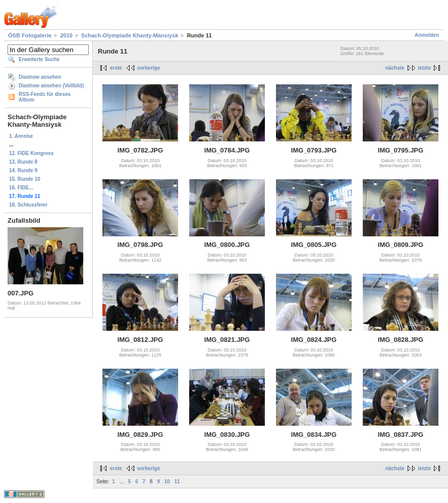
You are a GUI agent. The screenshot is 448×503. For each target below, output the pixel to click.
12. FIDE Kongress (31, 153)
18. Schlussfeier (28, 205)
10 (167, 482)
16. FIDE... (21, 188)
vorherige (149, 68)
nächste (395, 68)
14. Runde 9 (23, 170)
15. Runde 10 (25, 179)
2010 (66, 35)
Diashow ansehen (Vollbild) (51, 86)
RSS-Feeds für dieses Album (45, 97)
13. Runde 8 (23, 162)
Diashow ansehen (40, 77)
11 (177, 482)
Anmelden (427, 35)
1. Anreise (21, 136)
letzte (424, 68)
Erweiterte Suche (39, 59)
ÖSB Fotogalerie (30, 35)
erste (116, 68)
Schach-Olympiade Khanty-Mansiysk (130, 35)
